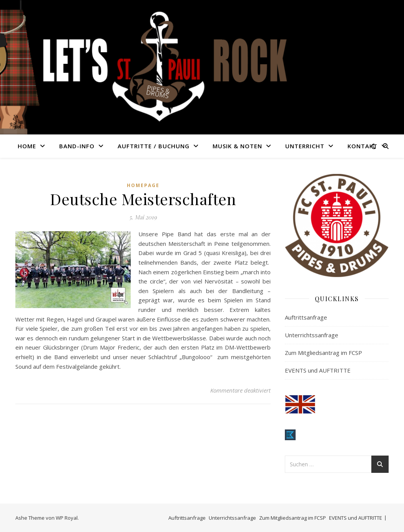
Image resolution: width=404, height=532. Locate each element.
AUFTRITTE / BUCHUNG (154, 146)
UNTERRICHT (305, 146)
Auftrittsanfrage (306, 317)
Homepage (143, 185)
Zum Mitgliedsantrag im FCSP (323, 353)
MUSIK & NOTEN (237, 146)
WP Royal (67, 518)
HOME (27, 146)
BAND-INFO (77, 146)
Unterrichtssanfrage (312, 335)
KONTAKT (362, 146)
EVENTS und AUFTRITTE (318, 370)
